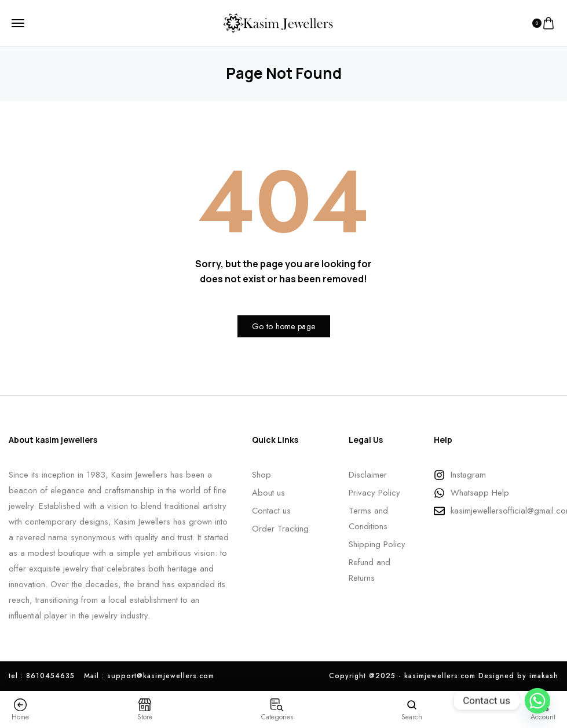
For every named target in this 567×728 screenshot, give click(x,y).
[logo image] (279, 22)
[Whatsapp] (537, 701)
